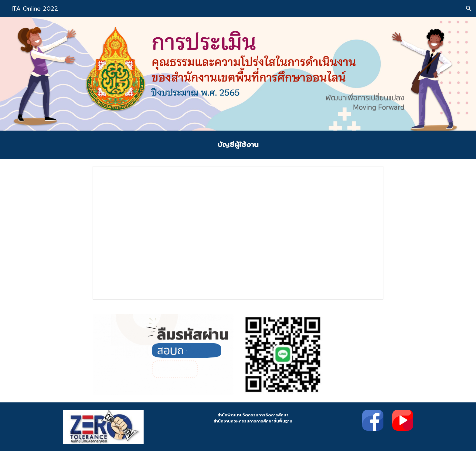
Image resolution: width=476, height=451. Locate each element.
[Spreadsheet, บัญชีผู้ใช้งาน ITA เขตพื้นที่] (238, 233)
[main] (238, 145)
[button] (469, 9)
